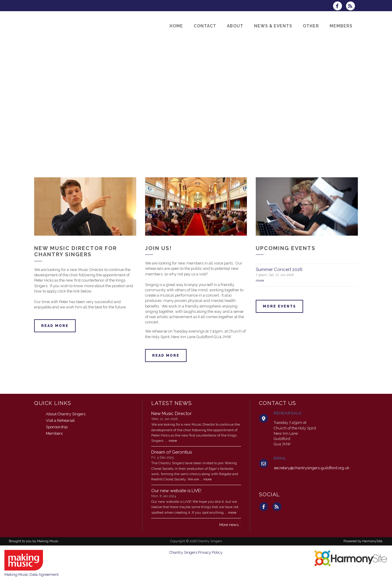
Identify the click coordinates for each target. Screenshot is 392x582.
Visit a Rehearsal (60, 420)
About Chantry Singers (66, 414)
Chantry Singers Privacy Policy (196, 552)
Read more (55, 326)
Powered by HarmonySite (363, 541)
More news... (230, 525)
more (260, 280)
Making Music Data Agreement (31, 574)
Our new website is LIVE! (176, 491)
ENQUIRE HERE (25, 387)
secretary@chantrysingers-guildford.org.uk (312, 468)
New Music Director (171, 414)
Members (54, 433)
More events (279, 306)
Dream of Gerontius (172, 452)
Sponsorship (57, 427)
